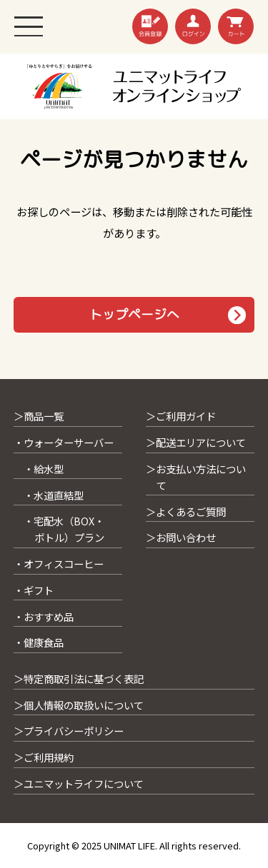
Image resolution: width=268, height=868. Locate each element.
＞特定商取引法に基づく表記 (79, 678)
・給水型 (44, 469)
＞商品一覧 (39, 416)
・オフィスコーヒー (59, 564)
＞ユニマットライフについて (79, 783)
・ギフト (34, 590)
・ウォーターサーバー (64, 442)
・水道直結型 (54, 495)
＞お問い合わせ (181, 537)
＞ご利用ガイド (181, 416)
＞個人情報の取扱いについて (79, 705)
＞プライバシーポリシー (69, 731)
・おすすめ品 (44, 616)
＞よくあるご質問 (186, 511)
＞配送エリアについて (196, 442)
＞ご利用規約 (44, 757)
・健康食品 (39, 642)
